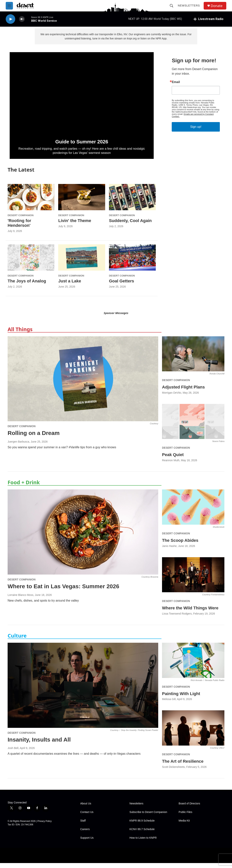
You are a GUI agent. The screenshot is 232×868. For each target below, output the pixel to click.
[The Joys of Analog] (31, 262)
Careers (85, 834)
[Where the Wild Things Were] (193, 580)
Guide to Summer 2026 (82, 147)
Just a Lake (70, 286)
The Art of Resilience (183, 766)
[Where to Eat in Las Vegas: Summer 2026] (83, 537)
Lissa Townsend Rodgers (177, 619)
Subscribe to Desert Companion (148, 817)
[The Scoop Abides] (193, 512)
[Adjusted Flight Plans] (193, 359)
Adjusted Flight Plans (183, 392)
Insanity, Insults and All (39, 745)
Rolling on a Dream (34, 438)
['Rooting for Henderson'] (31, 202)
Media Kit (184, 826)
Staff (83, 826)
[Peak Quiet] (193, 426)
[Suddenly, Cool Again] (132, 202)
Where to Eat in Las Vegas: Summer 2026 (63, 591)
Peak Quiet (173, 460)
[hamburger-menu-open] (9, 6)
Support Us (87, 843)
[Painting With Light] (193, 665)
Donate (217, 6)
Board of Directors (189, 808)
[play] (10, 19)
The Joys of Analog (27, 286)
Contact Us (87, 817)
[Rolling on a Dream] (83, 384)
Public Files (185, 817)
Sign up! (196, 132)
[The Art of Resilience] (193, 733)
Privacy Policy (45, 826)
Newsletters (189, 6)
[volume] (22, 19)
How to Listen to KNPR (143, 843)
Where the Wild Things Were (190, 613)
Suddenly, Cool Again (130, 226)
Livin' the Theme (75, 226)
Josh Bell (13, 753)
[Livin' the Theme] (82, 202)
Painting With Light (181, 699)
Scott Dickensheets (173, 772)
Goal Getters (122, 286)
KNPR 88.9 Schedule (142, 826)
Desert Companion (21, 220)
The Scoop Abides (180, 545)
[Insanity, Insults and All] (83, 690)
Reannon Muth (171, 465)
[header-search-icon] (172, 6)
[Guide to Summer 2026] (82, 98)
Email (176, 87)
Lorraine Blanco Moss (20, 600)
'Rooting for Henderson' (19, 228)
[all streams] (208, 19)
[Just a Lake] (82, 262)
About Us (86, 808)
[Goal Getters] (132, 262)
